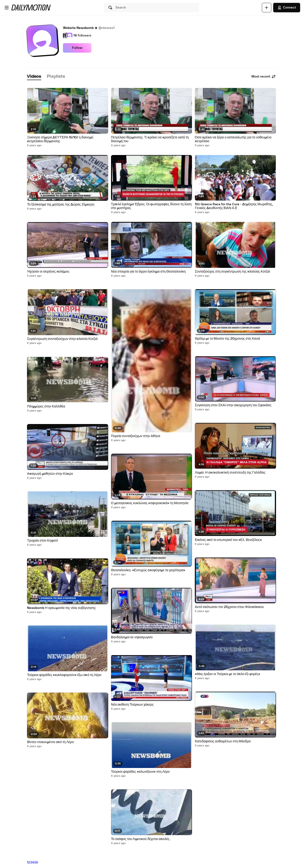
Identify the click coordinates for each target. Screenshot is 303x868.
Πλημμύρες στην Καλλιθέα (46, 407)
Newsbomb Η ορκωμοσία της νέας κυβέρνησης (61, 608)
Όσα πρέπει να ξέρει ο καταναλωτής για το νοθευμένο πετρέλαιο (233, 139)
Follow (77, 48)
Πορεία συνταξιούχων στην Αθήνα (136, 436)
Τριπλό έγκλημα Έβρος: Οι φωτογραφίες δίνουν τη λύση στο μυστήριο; (151, 206)
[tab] (34, 77)
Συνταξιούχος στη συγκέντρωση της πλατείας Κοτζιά (232, 272)
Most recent (264, 77)
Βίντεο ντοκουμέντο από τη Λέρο (50, 742)
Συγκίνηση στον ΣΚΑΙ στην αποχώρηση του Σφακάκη (233, 405)
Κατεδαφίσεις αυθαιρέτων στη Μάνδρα (223, 741)
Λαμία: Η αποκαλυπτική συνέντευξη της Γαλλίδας (230, 473)
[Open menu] (7, 8)
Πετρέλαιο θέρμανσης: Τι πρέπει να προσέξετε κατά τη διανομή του (150, 139)
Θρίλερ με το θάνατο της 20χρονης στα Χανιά (227, 339)
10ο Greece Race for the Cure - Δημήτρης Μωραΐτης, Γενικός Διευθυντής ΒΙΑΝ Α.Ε (234, 206)
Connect (287, 8)
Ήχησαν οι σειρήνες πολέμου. (48, 272)
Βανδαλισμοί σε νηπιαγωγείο (132, 637)
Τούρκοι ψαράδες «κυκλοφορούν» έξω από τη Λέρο (64, 675)
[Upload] (267, 8)
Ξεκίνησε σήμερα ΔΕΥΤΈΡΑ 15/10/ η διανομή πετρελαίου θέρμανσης (60, 139)
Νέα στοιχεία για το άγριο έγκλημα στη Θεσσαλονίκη (148, 272)
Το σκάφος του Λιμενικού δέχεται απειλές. (141, 839)
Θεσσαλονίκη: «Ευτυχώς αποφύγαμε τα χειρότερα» (148, 570)
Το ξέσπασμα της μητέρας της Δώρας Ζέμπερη (61, 205)
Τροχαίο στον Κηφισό (42, 541)
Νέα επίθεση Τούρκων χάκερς (132, 705)
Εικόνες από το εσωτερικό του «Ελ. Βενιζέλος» (228, 540)
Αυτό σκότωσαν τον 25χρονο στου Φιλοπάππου (229, 607)
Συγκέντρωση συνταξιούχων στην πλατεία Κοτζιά (62, 339)
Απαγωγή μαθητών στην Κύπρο (50, 474)
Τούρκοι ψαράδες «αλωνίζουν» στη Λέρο (140, 772)
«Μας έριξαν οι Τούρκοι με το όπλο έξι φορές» (227, 674)
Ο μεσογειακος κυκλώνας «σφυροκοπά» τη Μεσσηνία (150, 503)
